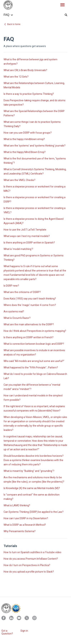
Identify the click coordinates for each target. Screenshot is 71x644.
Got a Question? (7, 632)
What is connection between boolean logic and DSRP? (34, 344)
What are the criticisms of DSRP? (22, 292)
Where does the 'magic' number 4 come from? (30, 305)
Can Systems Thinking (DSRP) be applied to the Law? (34, 512)
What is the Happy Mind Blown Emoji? (25, 152)
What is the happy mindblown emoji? (24, 139)
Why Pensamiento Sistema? (20, 531)
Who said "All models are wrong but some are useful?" (34, 361)
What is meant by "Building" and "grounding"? (29, 471)
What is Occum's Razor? (17, 318)
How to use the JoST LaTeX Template (25, 230)
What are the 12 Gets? (16, 77)
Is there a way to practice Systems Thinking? (29, 94)
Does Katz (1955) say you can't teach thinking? (30, 299)
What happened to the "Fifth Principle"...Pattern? (31, 368)
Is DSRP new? (11, 286)
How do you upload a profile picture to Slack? (29, 572)
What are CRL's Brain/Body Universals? (25, 70)
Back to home (14, 24)
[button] (62, 5)
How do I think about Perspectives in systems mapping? (35, 331)
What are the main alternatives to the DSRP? (29, 324)
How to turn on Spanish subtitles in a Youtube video (32, 552)
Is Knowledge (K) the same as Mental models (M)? (32, 488)
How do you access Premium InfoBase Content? (31, 559)
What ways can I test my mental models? (27, 236)
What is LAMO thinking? (17, 505)
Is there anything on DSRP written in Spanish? (29, 243)
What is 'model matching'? (18, 249)
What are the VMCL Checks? (19, 180)
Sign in (24, 631)
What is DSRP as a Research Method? (25, 525)
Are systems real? (14, 311)
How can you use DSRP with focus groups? (28, 133)
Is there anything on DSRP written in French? (29, 337)
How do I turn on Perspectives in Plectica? (27, 565)
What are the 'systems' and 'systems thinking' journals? (35, 146)
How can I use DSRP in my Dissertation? (26, 518)
